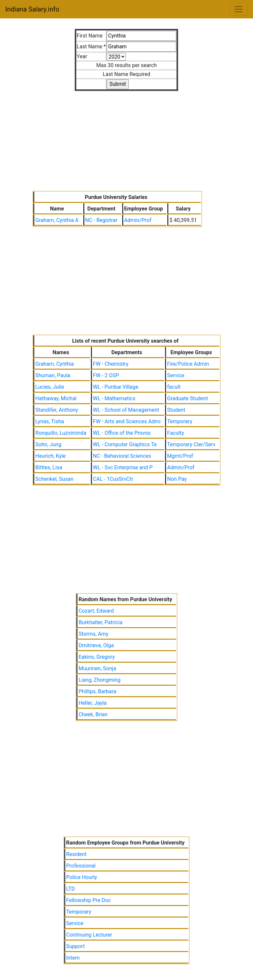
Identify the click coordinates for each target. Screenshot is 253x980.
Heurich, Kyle (50, 456)
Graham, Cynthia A (57, 220)
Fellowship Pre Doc (89, 900)
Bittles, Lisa (49, 467)
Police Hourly (82, 877)
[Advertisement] (126, 137)
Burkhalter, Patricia (100, 622)
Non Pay (177, 479)
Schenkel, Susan (54, 479)
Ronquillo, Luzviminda (61, 433)
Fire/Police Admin (188, 364)
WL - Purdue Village (116, 387)
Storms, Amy (93, 634)
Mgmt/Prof (180, 456)
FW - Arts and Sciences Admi (127, 421)
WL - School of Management (126, 410)
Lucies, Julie (50, 387)
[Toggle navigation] (239, 9)
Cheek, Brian (93, 714)
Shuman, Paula (53, 375)
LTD (71, 889)
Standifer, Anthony (56, 410)
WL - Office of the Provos (122, 433)
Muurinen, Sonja (97, 668)
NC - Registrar (101, 220)
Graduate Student (187, 398)
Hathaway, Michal (56, 398)
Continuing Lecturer (89, 935)
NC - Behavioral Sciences (122, 456)
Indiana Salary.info (32, 9)
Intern (73, 958)
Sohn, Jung (48, 444)
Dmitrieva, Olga (96, 645)
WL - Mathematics (114, 398)
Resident (76, 854)
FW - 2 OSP (106, 375)
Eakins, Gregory (97, 657)
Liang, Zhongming (99, 680)
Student (176, 410)
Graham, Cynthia (55, 364)
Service (176, 375)
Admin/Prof (138, 220)
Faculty (175, 433)
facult (174, 387)
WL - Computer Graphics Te (125, 444)
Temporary (180, 421)
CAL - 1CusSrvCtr (113, 479)
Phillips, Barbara (97, 691)
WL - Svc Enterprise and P (123, 467)
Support (75, 946)
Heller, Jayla (92, 703)
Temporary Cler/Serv (191, 444)
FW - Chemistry (111, 364)
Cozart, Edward (96, 611)
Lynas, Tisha (50, 421)
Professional (81, 866)
